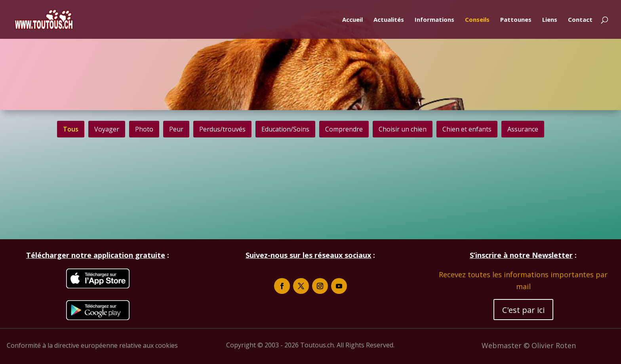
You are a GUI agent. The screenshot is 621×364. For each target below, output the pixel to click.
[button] (107, 129)
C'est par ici (523, 310)
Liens (550, 20)
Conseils (477, 20)
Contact (580, 20)
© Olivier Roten (550, 345)
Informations (434, 20)
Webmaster (503, 345)
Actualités (389, 20)
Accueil (352, 20)
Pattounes (516, 20)
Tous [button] (71, 129)
